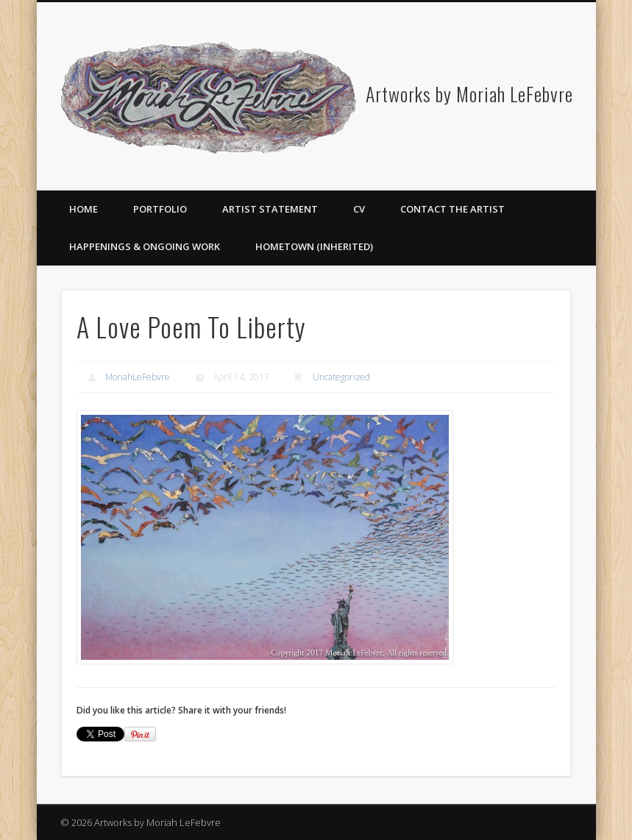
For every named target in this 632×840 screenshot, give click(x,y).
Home (84, 209)
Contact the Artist (452, 209)
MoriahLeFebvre (138, 377)
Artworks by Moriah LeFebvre (469, 94)
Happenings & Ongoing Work (145, 246)
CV (359, 209)
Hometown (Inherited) (314, 246)
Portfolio (160, 209)
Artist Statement (270, 209)
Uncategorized (341, 377)
